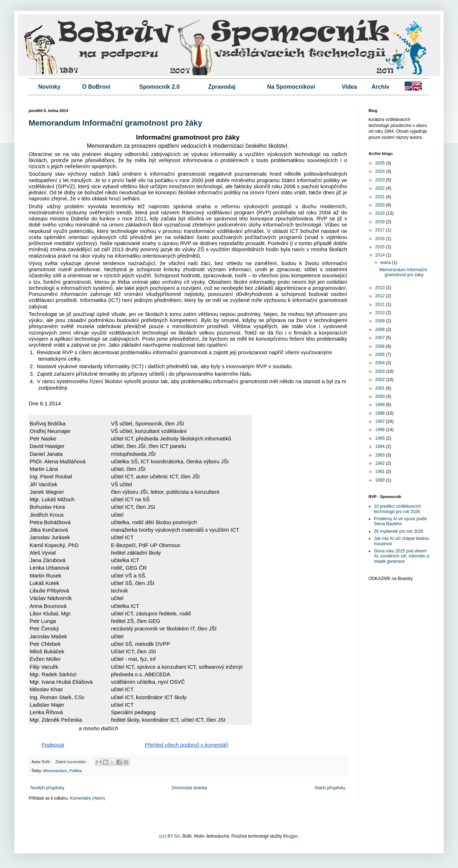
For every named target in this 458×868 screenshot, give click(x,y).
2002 (381, 380)
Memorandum (55, 771)
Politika (76, 771)
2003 (381, 371)
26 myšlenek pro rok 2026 (399, 531)
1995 (381, 438)
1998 (381, 413)
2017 (381, 230)
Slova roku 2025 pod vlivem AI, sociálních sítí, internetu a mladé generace (401, 556)
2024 (381, 171)
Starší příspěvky (330, 788)
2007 (381, 338)
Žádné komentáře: (72, 762)
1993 (381, 455)
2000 (381, 396)
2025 (381, 163)
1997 (381, 421)
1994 (381, 447)
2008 (381, 330)
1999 (381, 405)
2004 (381, 363)
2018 (381, 222)
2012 (381, 296)
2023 (381, 180)
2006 (381, 346)
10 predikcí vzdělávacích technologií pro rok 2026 (397, 509)
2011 (381, 304)
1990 (381, 480)
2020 (381, 205)
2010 (381, 313)
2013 (381, 288)
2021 (381, 197)
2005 (381, 355)
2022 (381, 188)
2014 (381, 255)
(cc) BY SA (170, 836)
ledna (386, 263)
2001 (381, 388)
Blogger (290, 836)
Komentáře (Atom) (87, 798)
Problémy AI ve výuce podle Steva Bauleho (400, 521)
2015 (381, 247)
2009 (381, 321)
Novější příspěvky (47, 788)
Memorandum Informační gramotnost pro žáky (115, 123)
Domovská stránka (189, 788)
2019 (381, 213)
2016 (381, 239)
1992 (381, 463)
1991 (381, 472)
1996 (381, 430)
